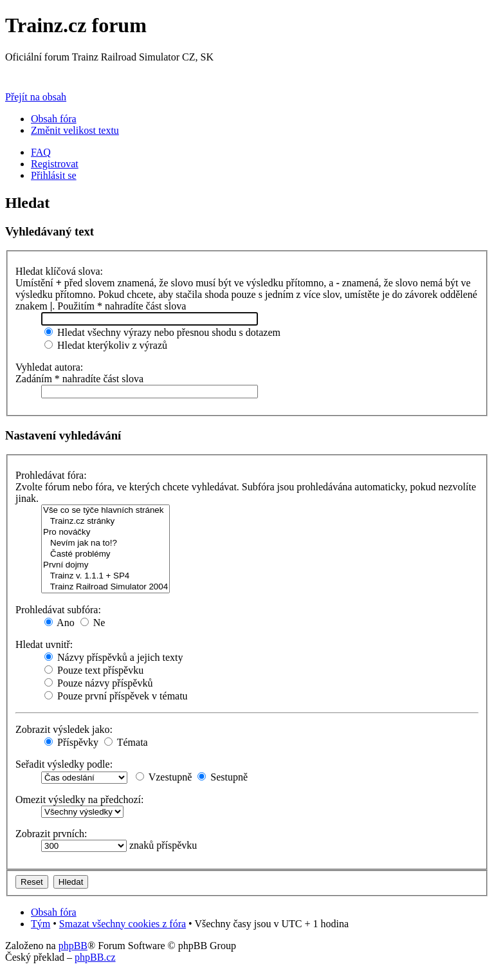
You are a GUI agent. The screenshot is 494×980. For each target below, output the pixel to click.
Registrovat (55, 164)
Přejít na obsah (36, 97)
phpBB (73, 946)
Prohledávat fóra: (51, 475)
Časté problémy (105, 554)
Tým (41, 924)
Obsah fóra (54, 119)
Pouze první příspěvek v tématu (116, 696)
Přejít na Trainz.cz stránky (60, 75)
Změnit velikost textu (75, 130)
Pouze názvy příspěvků (98, 683)
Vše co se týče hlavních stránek (105, 511)
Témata (126, 742)
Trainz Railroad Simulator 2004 (105, 587)
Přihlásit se (54, 175)
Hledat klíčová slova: (59, 271)
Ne (93, 623)
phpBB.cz (95, 957)
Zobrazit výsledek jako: (64, 729)
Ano (59, 623)
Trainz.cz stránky (105, 522)
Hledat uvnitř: (44, 644)
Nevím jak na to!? (105, 543)
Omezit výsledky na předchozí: (80, 800)
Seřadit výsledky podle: (64, 764)
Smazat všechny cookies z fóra (123, 924)
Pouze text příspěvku (94, 670)
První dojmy (105, 565)
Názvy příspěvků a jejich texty (114, 657)
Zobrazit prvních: (51, 834)
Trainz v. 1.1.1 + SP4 (105, 576)
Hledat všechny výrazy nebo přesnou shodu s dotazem (162, 332)
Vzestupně (164, 777)
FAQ (41, 152)
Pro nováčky (105, 532)
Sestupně (223, 777)
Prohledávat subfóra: (58, 610)
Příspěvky (71, 742)
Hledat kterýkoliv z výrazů (106, 345)
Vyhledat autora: (49, 367)
